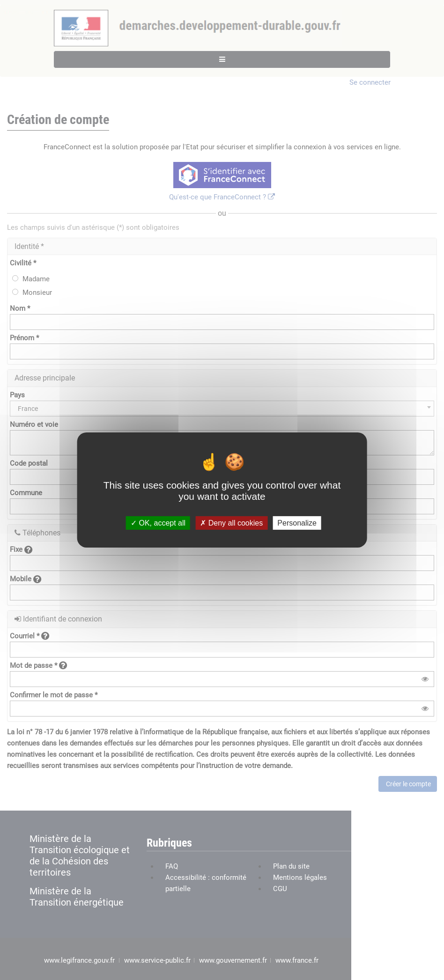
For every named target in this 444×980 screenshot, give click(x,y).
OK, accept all (158, 523)
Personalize (297, 523)
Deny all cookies (231, 523)
